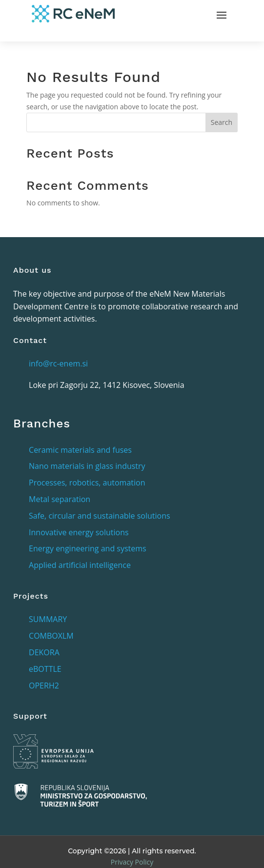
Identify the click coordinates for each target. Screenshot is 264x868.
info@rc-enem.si (58, 363)
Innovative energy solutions (79, 532)
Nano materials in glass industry (87, 466)
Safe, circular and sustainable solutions (100, 516)
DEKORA (44, 652)
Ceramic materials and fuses (80, 450)
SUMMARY (48, 619)
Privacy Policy (132, 862)
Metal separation (60, 499)
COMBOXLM (51, 636)
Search (222, 122)
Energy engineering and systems (88, 548)
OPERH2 (44, 686)
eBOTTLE (45, 669)
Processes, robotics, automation (87, 483)
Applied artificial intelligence (80, 565)
